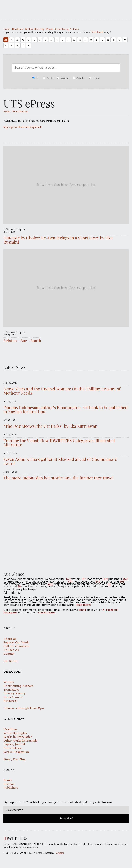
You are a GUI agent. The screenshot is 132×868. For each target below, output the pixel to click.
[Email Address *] (66, 810)
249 (98, 582)
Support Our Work (16, 642)
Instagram (10, 612)
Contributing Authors (67, 29)
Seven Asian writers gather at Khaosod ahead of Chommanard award (60, 461)
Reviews (9, 784)
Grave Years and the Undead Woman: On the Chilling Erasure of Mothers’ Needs (62, 391)
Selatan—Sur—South (22, 341)
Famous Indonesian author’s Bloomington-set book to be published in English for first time (65, 409)
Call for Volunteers (16, 646)
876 (126, 579)
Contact (9, 654)
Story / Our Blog (14, 759)
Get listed (98, 32)
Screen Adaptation (16, 752)
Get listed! (10, 661)
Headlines (18, 29)
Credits (60, 853)
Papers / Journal (14, 744)
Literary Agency (14, 693)
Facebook (112, 610)
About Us (10, 639)
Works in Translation (18, 737)
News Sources (20, 112)
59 (19, 586)
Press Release (13, 748)
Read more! (83, 605)
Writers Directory (35, 29)
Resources (10, 701)
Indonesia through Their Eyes (24, 708)
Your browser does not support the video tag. (66, 527)
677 (68, 579)
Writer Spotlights (15, 733)
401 (50, 584)
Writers (63, 78)
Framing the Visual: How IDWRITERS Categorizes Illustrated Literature (59, 443)
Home (7, 29)
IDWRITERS (66, 8)
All (6, 40)
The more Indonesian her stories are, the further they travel (58, 478)
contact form (46, 612)
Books (50, 29)
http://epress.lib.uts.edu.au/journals (23, 127)
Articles (79, 78)
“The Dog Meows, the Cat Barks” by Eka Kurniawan (50, 426)
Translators (11, 690)
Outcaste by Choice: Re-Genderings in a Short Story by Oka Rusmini (58, 240)
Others (95, 78)
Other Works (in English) (20, 741)
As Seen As (11, 650)
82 (109, 584)
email (82, 610)
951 (84, 579)
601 (122, 582)
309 (105, 579)
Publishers (11, 788)
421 (70, 582)
